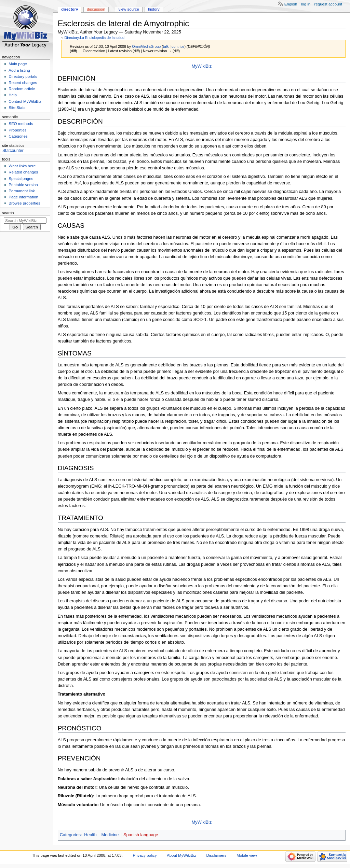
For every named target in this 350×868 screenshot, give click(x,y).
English (291, 4)
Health (90, 835)
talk (166, 46)
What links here (22, 166)
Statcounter (13, 151)
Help (13, 95)
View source (129, 9)
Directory (70, 9)
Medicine (110, 835)
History (154, 9)
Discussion (96, 9)
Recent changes (23, 83)
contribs (178, 46)
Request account (328, 4)
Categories (70, 835)
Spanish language (141, 835)
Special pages (21, 179)
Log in (306, 4)
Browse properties (24, 203)
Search (8, 213)
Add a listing (19, 70)
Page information (23, 197)
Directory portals (23, 76)
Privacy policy (145, 855)
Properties (17, 130)
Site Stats (17, 108)
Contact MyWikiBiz (25, 101)
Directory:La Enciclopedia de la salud (94, 38)
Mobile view (247, 855)
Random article (22, 89)
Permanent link (22, 191)
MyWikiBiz (202, 66)
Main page (18, 64)
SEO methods (21, 124)
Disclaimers (216, 855)
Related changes (23, 172)
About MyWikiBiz (181, 855)
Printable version (23, 185)
